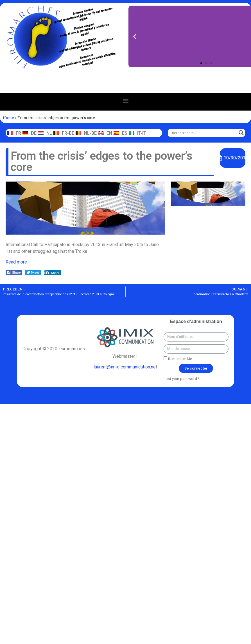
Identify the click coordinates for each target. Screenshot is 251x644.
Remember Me (178, 359)
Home (8, 118)
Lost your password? (181, 379)
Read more (16, 262)
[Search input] (204, 133)
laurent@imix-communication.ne (125, 367)
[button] (201, 63)
